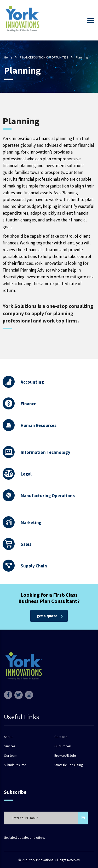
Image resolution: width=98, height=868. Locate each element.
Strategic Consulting (69, 765)
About (8, 737)
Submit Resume (15, 765)
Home (8, 57)
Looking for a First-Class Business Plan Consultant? (49, 598)
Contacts (61, 737)
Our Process (63, 746)
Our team (11, 756)
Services (9, 746)
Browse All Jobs (65, 756)
